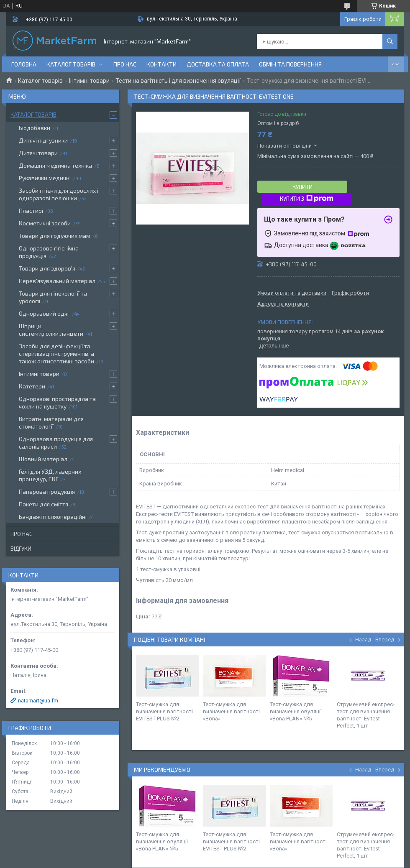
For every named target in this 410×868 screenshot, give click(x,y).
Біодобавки (35, 128)
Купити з (307, 199)
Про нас (125, 64)
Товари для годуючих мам (55, 236)
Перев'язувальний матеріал (57, 281)
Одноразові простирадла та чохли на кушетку (57, 402)
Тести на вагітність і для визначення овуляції (178, 81)
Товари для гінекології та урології (53, 297)
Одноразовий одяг (44, 313)
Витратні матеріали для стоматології (51, 423)
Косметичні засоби (45, 223)
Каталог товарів (71, 64)
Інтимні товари (89, 81)
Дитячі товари (38, 153)
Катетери (32, 386)
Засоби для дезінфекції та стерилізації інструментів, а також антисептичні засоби (56, 354)
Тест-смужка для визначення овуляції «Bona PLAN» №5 (296, 711)
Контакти (161, 64)
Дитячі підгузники (43, 140)
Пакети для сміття (44, 504)
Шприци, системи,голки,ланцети (51, 330)
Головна (24, 64)
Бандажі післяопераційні (53, 517)
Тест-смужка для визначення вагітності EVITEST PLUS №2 (164, 711)
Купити (302, 187)
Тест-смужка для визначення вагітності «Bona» (231, 711)
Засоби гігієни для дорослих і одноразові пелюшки (59, 194)
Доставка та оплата (218, 64)
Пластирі (31, 211)
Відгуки (21, 549)
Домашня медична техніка (55, 165)
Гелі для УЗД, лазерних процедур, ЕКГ (50, 475)
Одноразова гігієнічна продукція (49, 252)
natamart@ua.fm (38, 701)
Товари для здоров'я (47, 268)
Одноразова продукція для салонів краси (56, 443)
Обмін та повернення (290, 64)
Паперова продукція (47, 491)
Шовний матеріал (43, 459)
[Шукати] (390, 41)
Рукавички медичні (45, 178)
